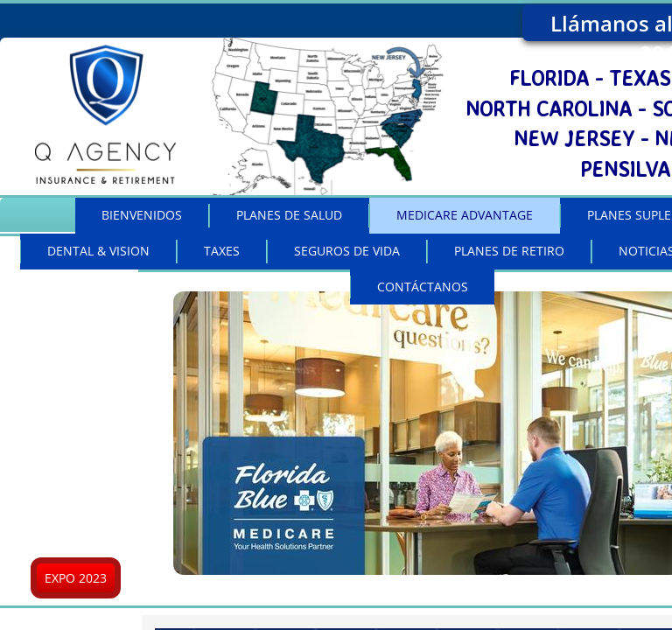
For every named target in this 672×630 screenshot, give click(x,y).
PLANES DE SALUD (289, 215)
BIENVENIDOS (142, 215)
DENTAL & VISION (98, 251)
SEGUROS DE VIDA (347, 251)
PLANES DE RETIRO (509, 251)
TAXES (222, 251)
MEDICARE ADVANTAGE (465, 215)
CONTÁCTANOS (423, 287)
